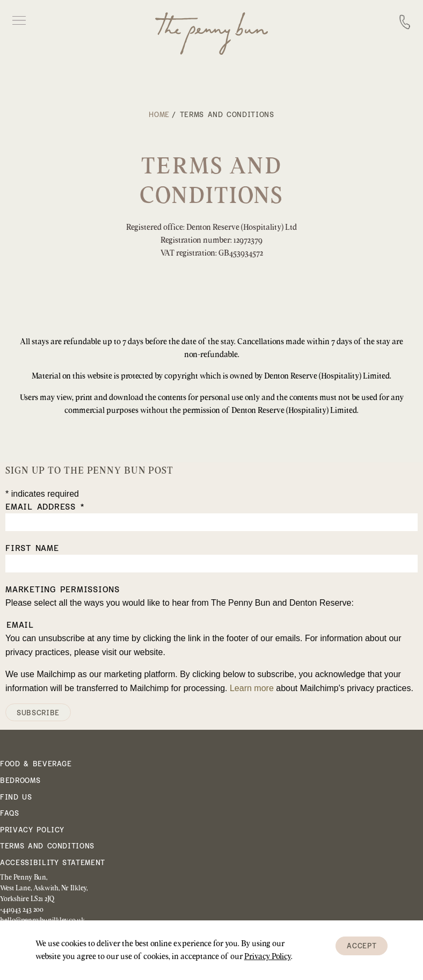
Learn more (252, 688)
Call (404, 20)
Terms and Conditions (47, 846)
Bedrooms (20, 781)
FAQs (10, 813)
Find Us (16, 797)
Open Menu (19, 20)
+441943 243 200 (22, 909)
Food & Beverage (36, 764)
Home (159, 115)
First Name (32, 548)
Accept (362, 946)
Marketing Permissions (63, 589)
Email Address (45, 507)
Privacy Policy (32, 830)
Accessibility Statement (53, 863)
